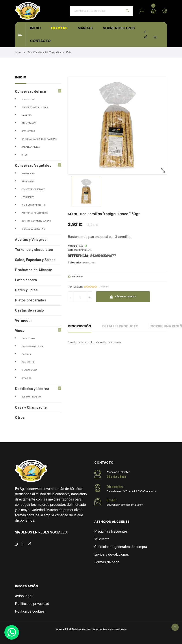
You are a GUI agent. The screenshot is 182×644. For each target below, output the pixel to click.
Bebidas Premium (31, 397)
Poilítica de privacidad (32, 604)
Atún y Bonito (29, 123)
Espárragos (28, 174)
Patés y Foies (26, 290)
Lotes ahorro (26, 280)
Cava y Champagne (31, 407)
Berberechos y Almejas (35, 107)
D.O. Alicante (28, 339)
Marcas (85, 28)
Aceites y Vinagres (31, 240)
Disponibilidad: (75, 246)
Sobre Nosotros (119, 28)
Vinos (20, 331)
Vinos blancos (29, 370)
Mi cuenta (102, 539)
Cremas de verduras (33, 229)
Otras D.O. (27, 378)
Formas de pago (107, 562)
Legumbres (28, 197)
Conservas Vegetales (33, 166)
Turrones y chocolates (34, 250)
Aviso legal (24, 596)
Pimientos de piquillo (33, 205)
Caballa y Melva (31, 147)
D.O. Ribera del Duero (33, 346)
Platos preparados (31, 300)
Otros (25, 155)
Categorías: (75, 263)
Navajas (27, 115)
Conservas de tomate (33, 189)
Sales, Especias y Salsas (35, 260)
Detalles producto (120, 326)
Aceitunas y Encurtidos (35, 213)
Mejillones (28, 100)
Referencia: (79, 256)
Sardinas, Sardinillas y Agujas (39, 139)
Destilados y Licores (32, 389)
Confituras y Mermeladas (36, 221)
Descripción (80, 326)
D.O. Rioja (26, 354)
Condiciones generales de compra (121, 547)
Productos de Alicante (34, 270)
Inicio (35, 28)
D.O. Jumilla (28, 362)
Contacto (40, 41)
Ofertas (59, 28)
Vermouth (23, 320)
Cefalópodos (28, 131)
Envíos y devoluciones (112, 554)
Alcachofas (28, 181)
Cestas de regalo (29, 310)
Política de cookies (30, 611)
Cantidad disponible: (78, 250)
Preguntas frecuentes (111, 531)
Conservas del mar (31, 92)
